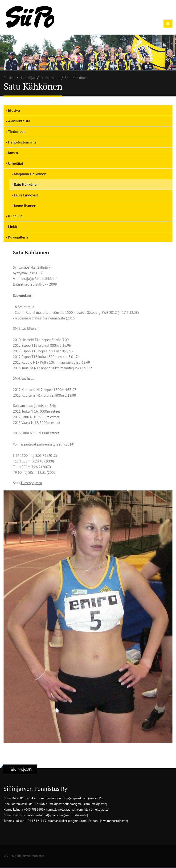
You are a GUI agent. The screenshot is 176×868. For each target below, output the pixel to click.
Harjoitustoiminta (22, 142)
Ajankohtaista (19, 121)
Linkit (13, 227)
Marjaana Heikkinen (30, 174)
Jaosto (13, 153)
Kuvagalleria (18, 237)
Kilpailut (15, 216)
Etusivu (9, 78)
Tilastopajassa (31, 483)
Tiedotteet (16, 131)
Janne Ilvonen (25, 206)
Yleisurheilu (50, 78)
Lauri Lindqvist (26, 195)
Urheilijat (28, 78)
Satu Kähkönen (26, 184)
